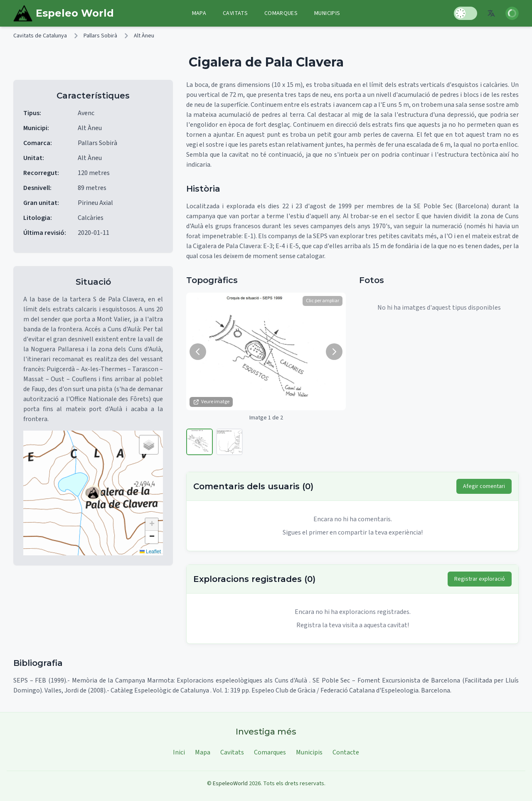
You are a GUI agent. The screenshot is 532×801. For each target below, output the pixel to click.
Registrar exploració (480, 579)
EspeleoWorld (230, 784)
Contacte (346, 752)
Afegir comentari (484, 486)
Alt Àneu (144, 36)
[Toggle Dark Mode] (465, 13)
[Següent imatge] (334, 352)
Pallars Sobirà (100, 36)
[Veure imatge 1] (199, 442)
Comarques (281, 13)
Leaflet (150, 552)
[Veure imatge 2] (229, 442)
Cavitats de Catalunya (40, 36)
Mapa (199, 13)
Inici (179, 752)
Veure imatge (211, 402)
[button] (93, 493)
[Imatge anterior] (198, 352)
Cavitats (235, 13)
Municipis (327, 13)
